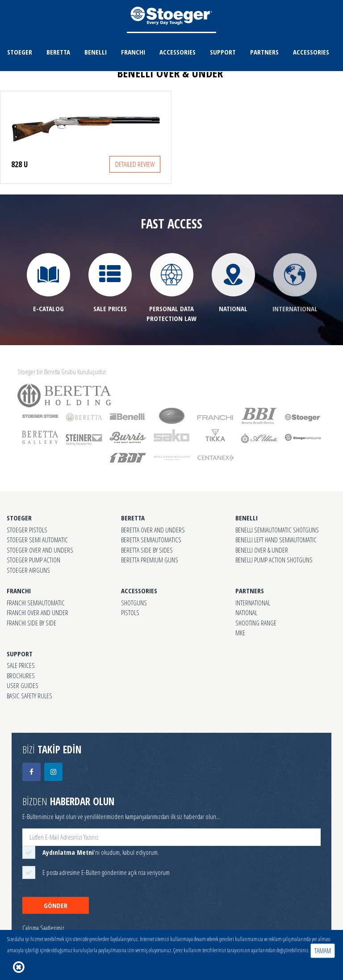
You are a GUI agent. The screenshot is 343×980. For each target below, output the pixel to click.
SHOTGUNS (134, 603)
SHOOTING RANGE (256, 623)
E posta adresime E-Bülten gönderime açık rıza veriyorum (106, 872)
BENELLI (96, 52)
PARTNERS (264, 52)
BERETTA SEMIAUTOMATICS (151, 540)
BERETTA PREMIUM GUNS (150, 560)
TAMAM (323, 950)
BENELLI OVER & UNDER (262, 550)
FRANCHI (133, 52)
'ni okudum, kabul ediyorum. (101, 852)
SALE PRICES (21, 665)
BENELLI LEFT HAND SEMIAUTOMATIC (276, 540)
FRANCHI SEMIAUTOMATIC (36, 603)
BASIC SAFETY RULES (29, 696)
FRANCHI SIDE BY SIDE (31, 623)
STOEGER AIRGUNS (28, 570)
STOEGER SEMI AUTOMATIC (37, 540)
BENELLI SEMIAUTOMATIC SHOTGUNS (277, 530)
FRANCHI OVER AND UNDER (38, 612)
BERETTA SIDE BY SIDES (147, 550)
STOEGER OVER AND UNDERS (40, 550)
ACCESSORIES (178, 52)
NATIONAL (246, 612)
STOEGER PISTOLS (27, 530)
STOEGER (20, 52)
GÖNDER (56, 905)
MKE (240, 633)
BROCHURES (21, 676)
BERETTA (58, 52)
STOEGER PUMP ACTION (33, 560)
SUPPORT (223, 52)
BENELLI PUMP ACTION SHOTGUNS (274, 560)
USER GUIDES (23, 685)
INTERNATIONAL (253, 603)
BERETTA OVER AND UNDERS (153, 530)
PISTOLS (130, 612)
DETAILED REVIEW (135, 164)
